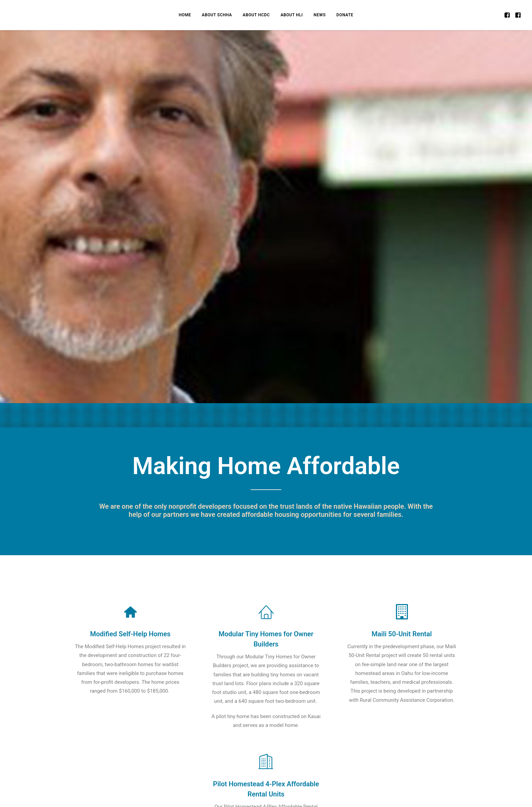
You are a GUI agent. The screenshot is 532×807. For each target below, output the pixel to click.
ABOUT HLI (292, 15)
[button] (508, 15)
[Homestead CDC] (23, 15)
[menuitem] (185, 15)
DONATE (345, 15)
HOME (185, 15)
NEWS (320, 15)
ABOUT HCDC (256, 15)
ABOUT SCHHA (217, 15)
